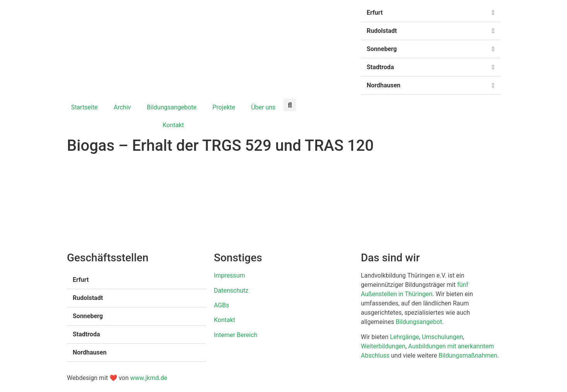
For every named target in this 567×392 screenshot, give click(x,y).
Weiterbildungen (383, 346)
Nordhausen (383, 85)
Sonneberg (382, 49)
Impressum (230, 275)
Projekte (224, 107)
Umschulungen (443, 337)
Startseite (85, 107)
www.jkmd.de (149, 378)
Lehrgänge (404, 337)
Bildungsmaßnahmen (468, 355)
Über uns (263, 107)
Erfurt (375, 13)
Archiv (122, 107)
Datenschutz (231, 291)
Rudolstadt (382, 31)
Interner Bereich (236, 335)
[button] (430, 13)
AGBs (221, 305)
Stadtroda (380, 67)
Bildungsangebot (419, 322)
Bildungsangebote (172, 107)
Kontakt (173, 125)
